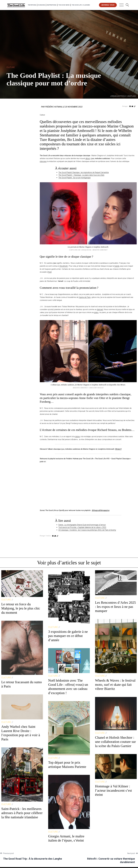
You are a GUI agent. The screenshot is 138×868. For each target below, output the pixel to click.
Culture (11, 67)
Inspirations (52, 5)
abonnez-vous (108, 5)
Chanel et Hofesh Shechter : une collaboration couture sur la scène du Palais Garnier (115, 742)
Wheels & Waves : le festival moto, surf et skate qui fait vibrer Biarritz (115, 685)
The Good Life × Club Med (81, 5)
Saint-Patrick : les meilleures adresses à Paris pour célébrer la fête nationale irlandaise (22, 813)
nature (77, 437)
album (88, 158)
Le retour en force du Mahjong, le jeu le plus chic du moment (21, 608)
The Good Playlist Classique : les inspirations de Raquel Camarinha (84, 172)
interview (43, 161)
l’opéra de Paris (85, 297)
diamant (100, 309)
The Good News (64, 5)
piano (96, 312)
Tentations (32, 5)
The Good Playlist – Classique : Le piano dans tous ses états (81, 175)
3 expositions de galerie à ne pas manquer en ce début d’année (68, 636)
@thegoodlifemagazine (101, 510)
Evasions (42, 5)
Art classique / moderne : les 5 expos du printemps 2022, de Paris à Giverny (87, 530)
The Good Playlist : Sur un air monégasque (75, 178)
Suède (117, 266)
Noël (50, 272)
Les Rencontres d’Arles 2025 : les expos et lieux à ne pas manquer (115, 607)
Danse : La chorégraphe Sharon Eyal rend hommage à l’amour (82, 525)
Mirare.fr (118, 449)
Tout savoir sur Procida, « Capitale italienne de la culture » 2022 (82, 527)
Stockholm (64, 266)
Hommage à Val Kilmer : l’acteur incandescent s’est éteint (113, 790)
